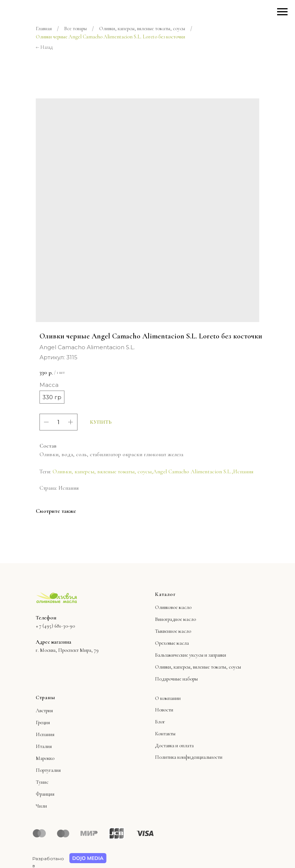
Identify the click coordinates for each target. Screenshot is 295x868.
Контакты (165, 734)
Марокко (45, 758)
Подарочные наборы (176, 679)
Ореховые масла (172, 643)
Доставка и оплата (174, 746)
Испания (243, 471)
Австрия (44, 711)
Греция (43, 722)
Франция (45, 794)
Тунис (42, 782)
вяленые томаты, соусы (217, 667)
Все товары (75, 29)
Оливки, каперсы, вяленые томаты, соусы (142, 29)
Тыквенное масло (173, 631)
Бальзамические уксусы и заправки (191, 655)
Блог (160, 722)
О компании (168, 698)
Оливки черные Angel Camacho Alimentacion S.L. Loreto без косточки (110, 37)
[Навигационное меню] (282, 12)
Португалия (48, 770)
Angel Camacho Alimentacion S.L (192, 471)
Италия (44, 746)
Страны (45, 697)
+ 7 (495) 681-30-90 (55, 626)
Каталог (165, 594)
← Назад (44, 47)
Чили (41, 806)
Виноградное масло (175, 619)
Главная (44, 29)
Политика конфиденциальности (189, 757)
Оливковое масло (173, 607)
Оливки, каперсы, (173, 667)
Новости (164, 710)
